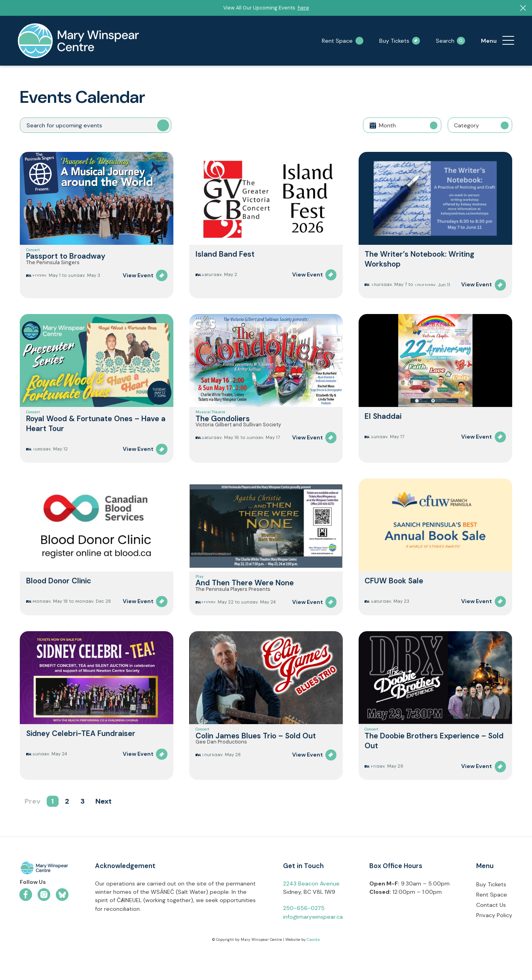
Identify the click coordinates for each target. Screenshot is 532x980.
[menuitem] (508, 41)
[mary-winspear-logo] (78, 41)
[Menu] (508, 41)
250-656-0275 (304, 938)
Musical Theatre (210, 419)
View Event (138, 288)
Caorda (313, 969)
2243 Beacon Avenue (311, 913)
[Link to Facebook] (26, 924)
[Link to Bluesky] (62, 924)
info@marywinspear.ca (313, 946)
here (303, 8)
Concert (33, 254)
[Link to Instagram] (44, 924)
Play (199, 590)
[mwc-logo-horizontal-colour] (44, 899)
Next (104, 831)
